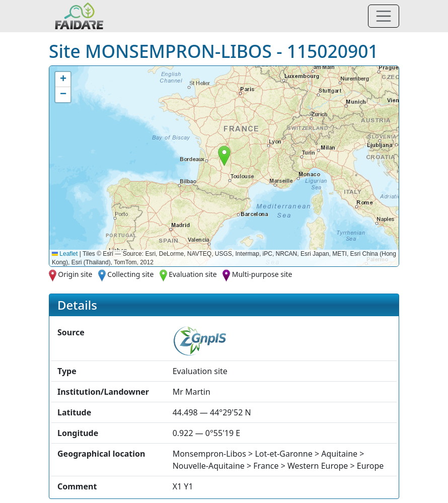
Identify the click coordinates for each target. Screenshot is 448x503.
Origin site (75, 274)
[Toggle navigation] (384, 16)
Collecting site (130, 274)
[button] (224, 156)
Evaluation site (193, 274)
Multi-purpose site (262, 274)
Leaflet (65, 254)
